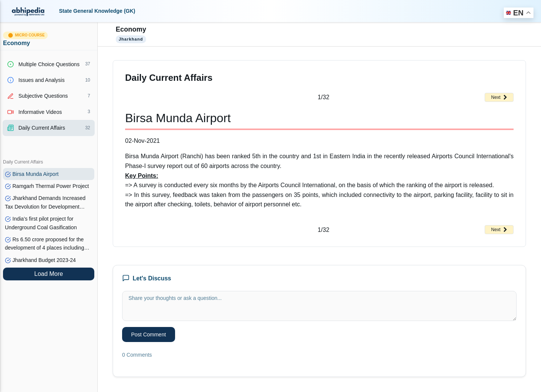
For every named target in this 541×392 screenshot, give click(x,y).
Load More (49, 274)
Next (499, 97)
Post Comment (149, 334)
